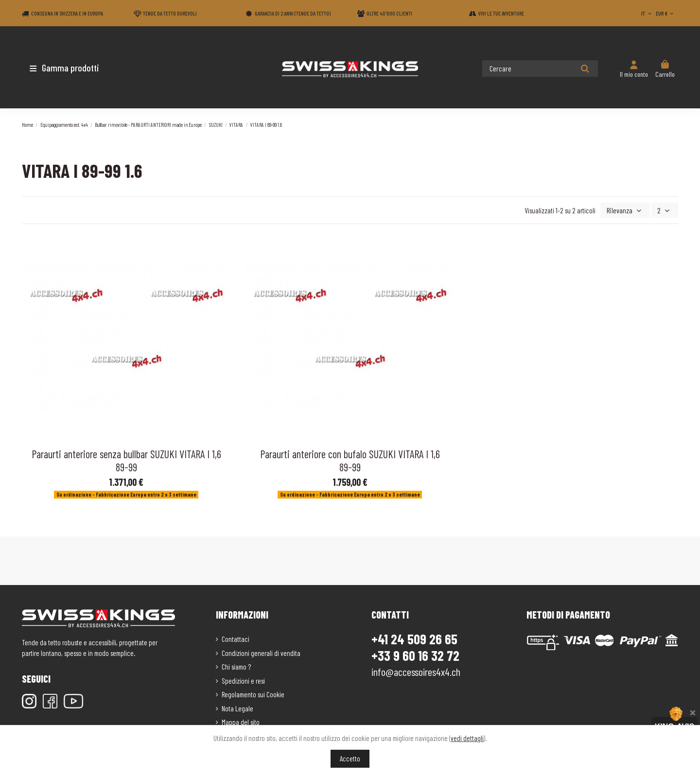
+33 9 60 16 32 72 (415, 655)
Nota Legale (237, 707)
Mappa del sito (241, 721)
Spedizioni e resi (243, 680)
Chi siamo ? (236, 666)
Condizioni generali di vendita (261, 652)
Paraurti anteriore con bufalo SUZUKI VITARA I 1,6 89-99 (350, 459)
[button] (79, 68)
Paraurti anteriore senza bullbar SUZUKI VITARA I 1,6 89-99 (126, 459)
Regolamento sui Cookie (253, 693)
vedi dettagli (467, 738)
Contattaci (236, 638)
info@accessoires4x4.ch (416, 671)
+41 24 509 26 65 (414, 638)
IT (647, 13)
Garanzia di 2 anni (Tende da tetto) (293, 13)
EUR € (666, 13)
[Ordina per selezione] (628, 210)
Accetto (350, 758)
